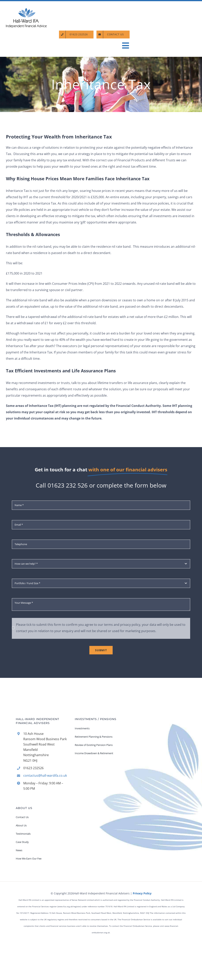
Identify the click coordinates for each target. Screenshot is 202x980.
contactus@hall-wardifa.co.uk (45, 775)
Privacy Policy (142, 893)
